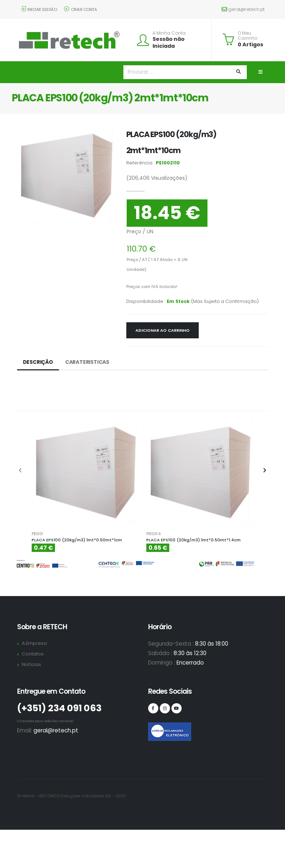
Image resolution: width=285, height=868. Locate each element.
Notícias (31, 664)
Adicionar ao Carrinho (163, 330)
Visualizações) (157, 178)
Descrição (38, 362)
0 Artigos (250, 44)
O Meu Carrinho (248, 36)
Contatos (33, 654)
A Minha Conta (169, 33)
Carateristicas (87, 362)
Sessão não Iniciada (169, 42)
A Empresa (34, 643)
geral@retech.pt (243, 9)
